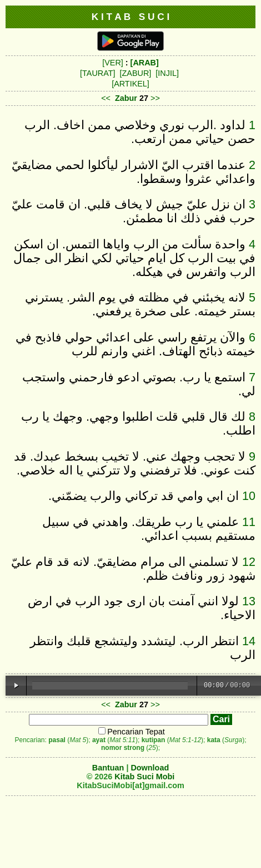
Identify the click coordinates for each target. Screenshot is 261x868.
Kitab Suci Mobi (144, 777)
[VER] (113, 63)
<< (106, 98)
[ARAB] (145, 63)
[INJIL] (167, 73)
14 (249, 641)
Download (150, 768)
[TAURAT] (97, 73)
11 (249, 522)
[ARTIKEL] (130, 84)
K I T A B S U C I (131, 17)
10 (249, 496)
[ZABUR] (136, 73)
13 (249, 601)
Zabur (126, 98)
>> (155, 98)
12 (249, 562)
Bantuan (108, 768)
